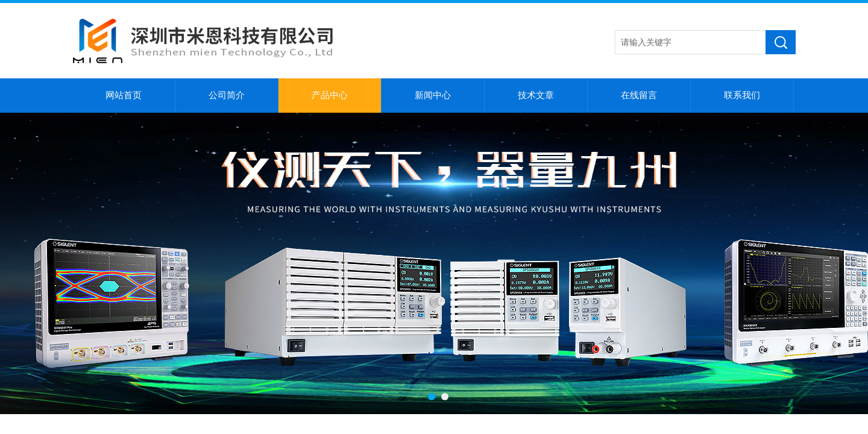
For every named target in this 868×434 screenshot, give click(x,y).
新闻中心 (433, 95)
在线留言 (639, 95)
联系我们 (742, 95)
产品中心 (330, 95)
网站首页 (124, 95)
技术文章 (536, 95)
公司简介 (227, 95)
